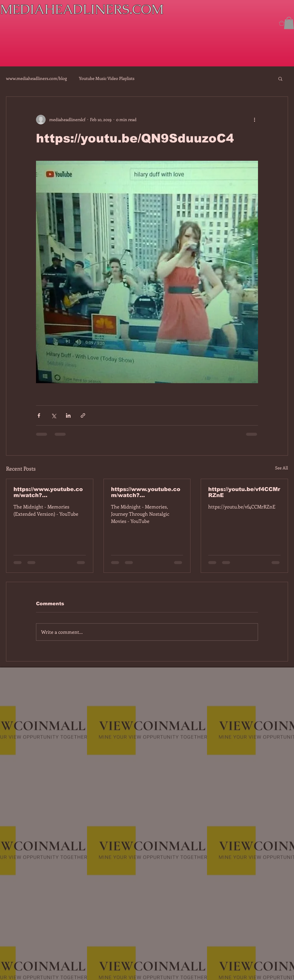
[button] (289, 23)
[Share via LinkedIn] (68, 415)
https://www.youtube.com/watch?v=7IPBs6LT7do (48, 492)
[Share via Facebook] (39, 415)
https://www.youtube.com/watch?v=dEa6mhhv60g (146, 492)
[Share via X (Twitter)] (54, 415)
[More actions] (254, 120)
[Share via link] (83, 415)
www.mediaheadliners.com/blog (36, 78)
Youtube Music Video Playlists (107, 78)
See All (282, 468)
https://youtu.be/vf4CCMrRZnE (244, 492)
